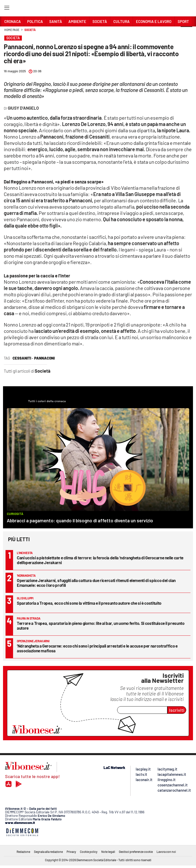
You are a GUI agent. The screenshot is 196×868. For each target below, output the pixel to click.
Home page (12, 30)
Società (30, 30)
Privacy (71, 852)
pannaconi (44, 358)
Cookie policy (89, 852)
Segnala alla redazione (48, 852)
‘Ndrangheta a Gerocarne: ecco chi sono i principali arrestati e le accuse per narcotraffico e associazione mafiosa (97, 648)
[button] (186, 33)
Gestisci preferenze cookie (136, 852)
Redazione (23, 852)
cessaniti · (23, 358)
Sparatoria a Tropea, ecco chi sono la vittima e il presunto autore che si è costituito (89, 603)
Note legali (108, 852)
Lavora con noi (166, 852)
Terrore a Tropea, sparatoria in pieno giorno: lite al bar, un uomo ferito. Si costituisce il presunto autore (101, 625)
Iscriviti (177, 710)
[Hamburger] (7, 9)
